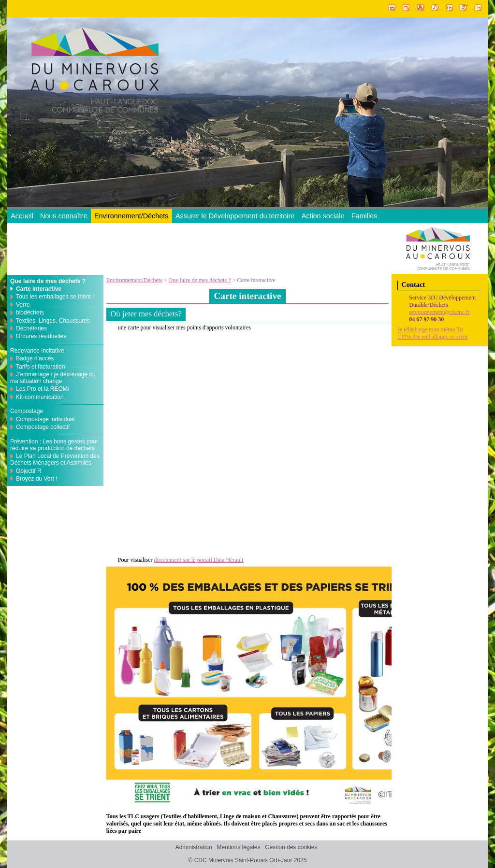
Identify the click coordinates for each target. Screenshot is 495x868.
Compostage (27, 411)
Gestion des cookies (291, 848)
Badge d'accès (35, 358)
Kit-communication (40, 397)
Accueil (22, 216)
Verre (23, 305)
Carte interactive (39, 289)
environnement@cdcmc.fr (439, 312)
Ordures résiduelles (41, 336)
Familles (364, 216)
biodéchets (30, 313)
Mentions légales (238, 848)
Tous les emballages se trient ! (55, 297)
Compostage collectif (43, 427)
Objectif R (29, 471)
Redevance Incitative (37, 351)
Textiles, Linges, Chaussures (53, 321)
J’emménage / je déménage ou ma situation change (53, 378)
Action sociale (323, 216)
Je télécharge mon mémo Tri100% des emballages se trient (432, 333)
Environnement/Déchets (131, 216)
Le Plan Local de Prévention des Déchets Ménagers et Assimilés (55, 459)
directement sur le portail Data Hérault (198, 560)
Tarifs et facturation (40, 367)
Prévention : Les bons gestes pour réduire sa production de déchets (54, 445)
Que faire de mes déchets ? (200, 280)
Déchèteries (31, 328)
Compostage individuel (45, 419)
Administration (194, 848)
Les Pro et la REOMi (42, 389)
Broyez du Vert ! (36, 479)
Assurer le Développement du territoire (235, 216)
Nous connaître (64, 216)
